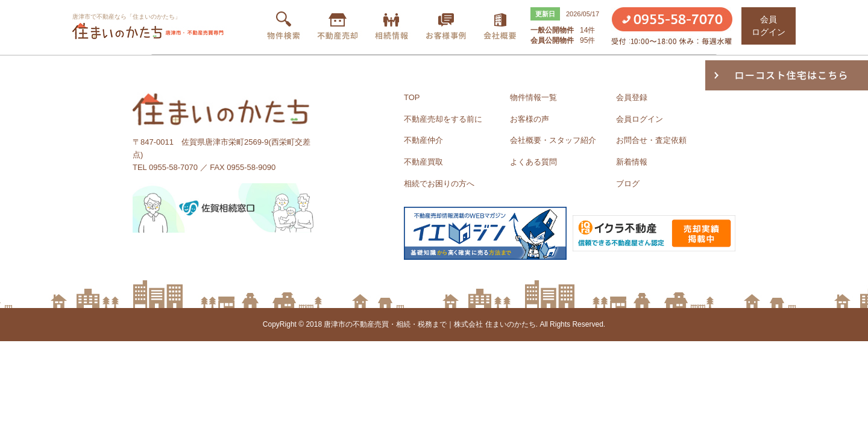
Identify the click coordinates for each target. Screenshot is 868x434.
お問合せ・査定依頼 (651, 140)
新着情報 (632, 162)
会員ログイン (640, 119)
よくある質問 (533, 162)
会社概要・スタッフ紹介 (553, 140)
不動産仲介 (423, 140)
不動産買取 (423, 162)
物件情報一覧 (533, 97)
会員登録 (632, 97)
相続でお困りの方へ (439, 184)
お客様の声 (530, 119)
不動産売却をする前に (443, 119)
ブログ (628, 184)
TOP (412, 97)
